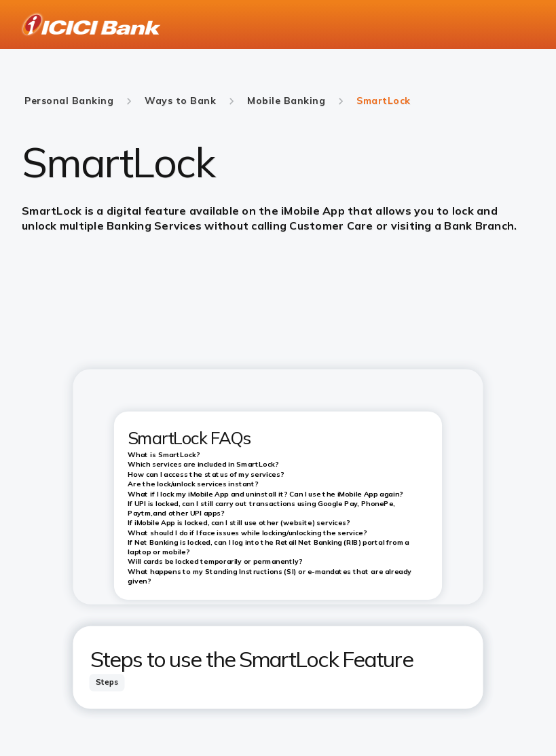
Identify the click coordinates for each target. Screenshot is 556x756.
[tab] (107, 682)
